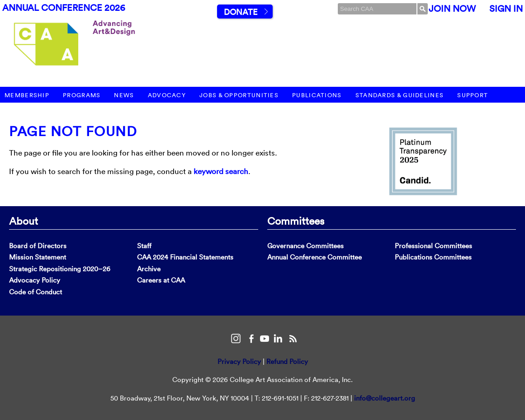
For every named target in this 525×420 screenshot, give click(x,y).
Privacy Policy (239, 361)
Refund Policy (287, 361)
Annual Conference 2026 (64, 8)
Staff (144, 246)
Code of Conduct (35, 292)
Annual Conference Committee (315, 257)
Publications (317, 95)
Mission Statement (38, 257)
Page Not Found (73, 131)
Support (473, 95)
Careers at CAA (161, 280)
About (24, 221)
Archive (149, 269)
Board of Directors (38, 246)
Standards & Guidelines (400, 95)
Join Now (452, 9)
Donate (241, 12)
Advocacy (167, 95)
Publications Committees (433, 257)
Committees (296, 221)
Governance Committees (305, 246)
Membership (27, 95)
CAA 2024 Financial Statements (185, 257)
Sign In (506, 9)
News (124, 95)
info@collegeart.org (385, 398)
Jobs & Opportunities (239, 95)
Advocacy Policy (35, 280)
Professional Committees (433, 246)
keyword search (221, 171)
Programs (82, 95)
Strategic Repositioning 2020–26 (60, 269)
